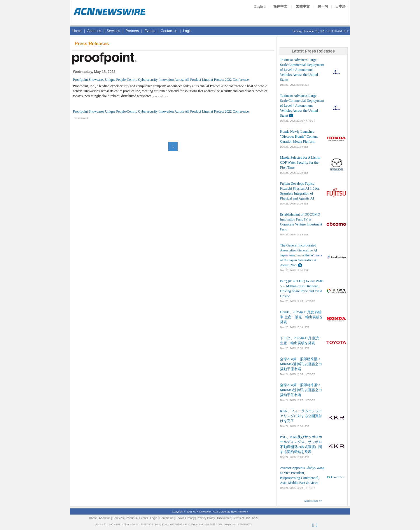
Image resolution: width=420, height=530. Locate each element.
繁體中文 (303, 6)
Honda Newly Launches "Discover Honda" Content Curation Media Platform (299, 137)
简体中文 (280, 6)
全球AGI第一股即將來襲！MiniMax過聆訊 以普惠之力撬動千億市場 (301, 364)
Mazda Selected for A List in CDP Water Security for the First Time (300, 162)
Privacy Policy (206, 518)
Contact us (169, 31)
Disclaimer (224, 518)
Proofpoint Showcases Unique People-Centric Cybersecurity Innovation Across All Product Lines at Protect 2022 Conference (161, 80)
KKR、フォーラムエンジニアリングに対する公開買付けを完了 (301, 416)
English (260, 6)
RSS (255, 518)
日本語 (340, 6)
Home (77, 31)
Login (187, 31)
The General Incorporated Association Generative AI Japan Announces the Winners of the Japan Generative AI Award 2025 (301, 255)
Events (150, 31)
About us (94, 31)
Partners (132, 31)
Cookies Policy (185, 518)
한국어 (323, 6)
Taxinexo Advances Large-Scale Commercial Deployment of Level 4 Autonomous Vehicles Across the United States (302, 70)
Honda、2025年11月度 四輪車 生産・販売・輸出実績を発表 (301, 317)
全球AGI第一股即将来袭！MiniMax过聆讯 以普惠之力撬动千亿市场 (301, 390)
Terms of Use (241, 518)
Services (113, 31)
